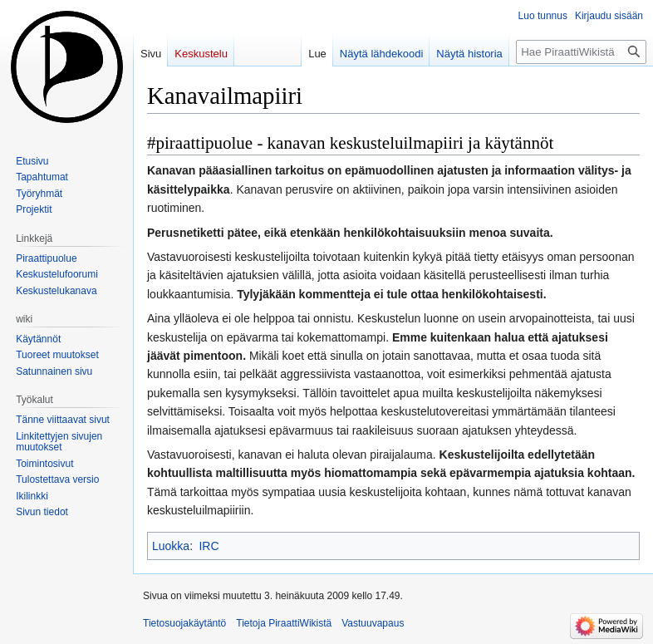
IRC (209, 546)
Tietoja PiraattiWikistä (284, 623)
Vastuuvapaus (373, 623)
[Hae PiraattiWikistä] (581, 52)
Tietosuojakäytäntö (184, 623)
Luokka (171, 546)
